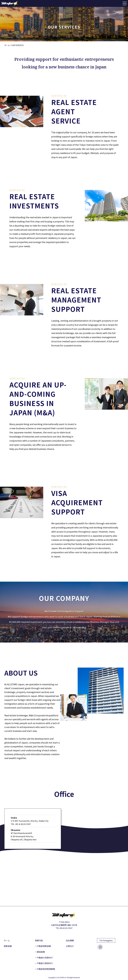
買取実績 (8, 946)
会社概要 (70, 940)
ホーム (7, 940)
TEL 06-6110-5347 (64, 928)
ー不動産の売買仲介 (44, 958)
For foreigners (106, 940)
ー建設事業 (40, 952)
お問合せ (70, 946)
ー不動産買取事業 (43, 946)
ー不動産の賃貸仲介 (44, 963)
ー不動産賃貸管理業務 (45, 969)
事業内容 (39, 940)
